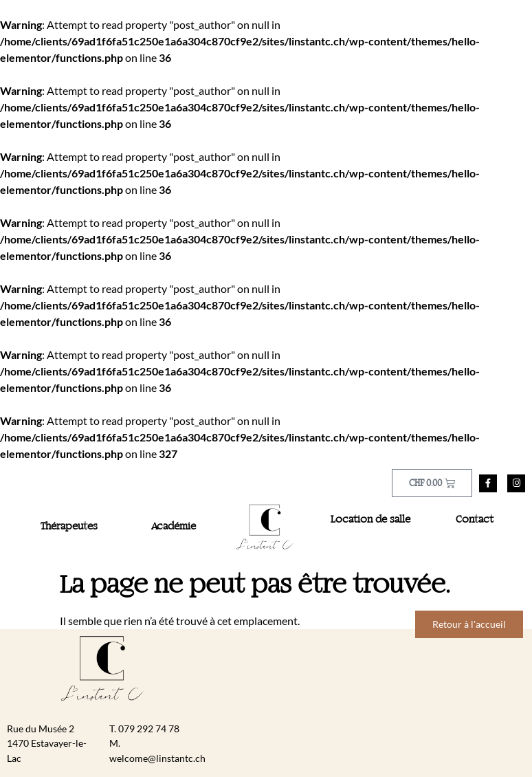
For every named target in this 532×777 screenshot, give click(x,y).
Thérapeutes (69, 527)
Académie (174, 527)
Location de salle (370, 520)
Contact (475, 520)
